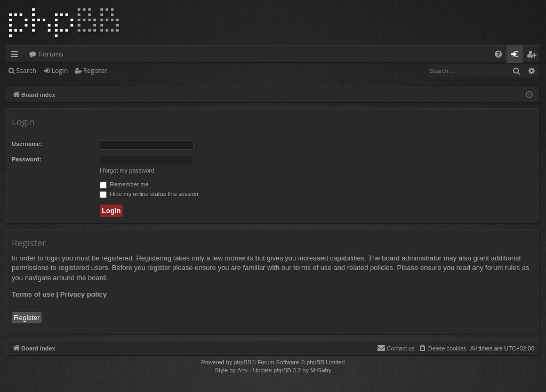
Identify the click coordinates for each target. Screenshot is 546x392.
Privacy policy (83, 294)
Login (60, 71)
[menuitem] (498, 54)
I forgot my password (127, 170)
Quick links (17, 56)
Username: (27, 144)
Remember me (124, 184)
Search (26, 71)
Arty (243, 370)
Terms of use (33, 294)
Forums (51, 54)
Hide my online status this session (149, 194)
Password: (27, 159)
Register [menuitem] (534, 56)
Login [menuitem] (517, 56)
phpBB (242, 362)
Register (95, 71)
